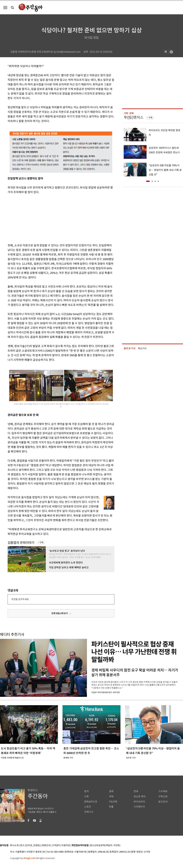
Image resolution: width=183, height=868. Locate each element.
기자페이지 (139, 807)
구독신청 (163, 797)
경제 (111, 791)
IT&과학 (113, 802)
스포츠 (88, 807)
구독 (41, 543)
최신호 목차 (140, 797)
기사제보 (163, 791)
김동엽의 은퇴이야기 (21, 543)
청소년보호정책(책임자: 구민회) (105, 845)
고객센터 (56, 845)
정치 (86, 791)
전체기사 (89, 812)
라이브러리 (139, 802)
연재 (136, 791)
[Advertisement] (53, 218)
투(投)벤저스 (134, 117)
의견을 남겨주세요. (20, 599)
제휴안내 (46, 845)
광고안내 (163, 802)
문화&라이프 (91, 802)
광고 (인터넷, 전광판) (30, 845)
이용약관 (66, 845)
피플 (111, 807)
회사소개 (14, 845)
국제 (111, 797)
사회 (86, 797)
